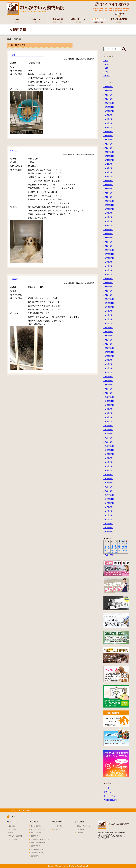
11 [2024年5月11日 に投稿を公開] (123, 546)
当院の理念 (12, 826)
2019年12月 (109, 397)
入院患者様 (18, 39)
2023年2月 (108, 242)
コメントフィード (111, 796)
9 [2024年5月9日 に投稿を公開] (116, 546)
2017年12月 (109, 495)
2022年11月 (109, 254)
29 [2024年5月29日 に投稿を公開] (112, 552)
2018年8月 (108, 462)
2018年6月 (108, 471)
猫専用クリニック (37, 836)
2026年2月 (108, 95)
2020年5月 (108, 377)
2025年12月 (109, 103)
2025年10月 (109, 111)
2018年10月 (109, 454)
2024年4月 (108, 185)
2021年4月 (108, 332)
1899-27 (14, 279)
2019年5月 (108, 426)
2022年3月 (108, 287)
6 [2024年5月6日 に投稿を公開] (105, 546)
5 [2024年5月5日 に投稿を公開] (126, 544)
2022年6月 (108, 275)
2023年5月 (108, 230)
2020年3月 (108, 385)
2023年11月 (109, 205)
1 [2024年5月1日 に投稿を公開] (112, 544)
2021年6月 (108, 324)
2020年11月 (109, 352)
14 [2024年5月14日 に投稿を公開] (109, 548)
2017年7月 (108, 515)
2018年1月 (108, 491)
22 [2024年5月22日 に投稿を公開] (112, 550)
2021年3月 (108, 336)
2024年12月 (109, 152)
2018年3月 (108, 483)
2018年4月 (108, 479)
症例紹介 (80, 833)
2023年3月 (108, 238)
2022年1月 (108, 295)
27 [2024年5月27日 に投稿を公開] (105, 552)
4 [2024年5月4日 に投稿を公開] (123, 544)
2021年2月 (108, 340)
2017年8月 (108, 511)
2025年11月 (109, 107)
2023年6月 (108, 226)
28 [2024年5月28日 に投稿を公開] (109, 552)
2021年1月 (108, 344)
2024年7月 (108, 172)
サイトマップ (26, 810)
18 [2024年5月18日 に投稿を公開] (123, 548)
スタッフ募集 (13, 839)
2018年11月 (109, 450)
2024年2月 (108, 193)
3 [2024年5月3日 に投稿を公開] (119, 544)
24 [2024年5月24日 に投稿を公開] (119, 550)
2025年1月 (108, 148)
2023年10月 (109, 209)
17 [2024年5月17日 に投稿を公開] (119, 548)
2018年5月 (108, 475)
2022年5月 (108, 279)
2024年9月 (108, 164)
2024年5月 (108, 181)
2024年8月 (108, 168)
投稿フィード (109, 792)
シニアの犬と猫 (36, 833)
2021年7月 (108, 319)
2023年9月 (108, 213)
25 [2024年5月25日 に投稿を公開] (123, 550)
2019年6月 (108, 422)
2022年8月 (108, 266)
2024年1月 (108, 197)
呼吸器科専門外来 (37, 849)
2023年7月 (108, 221)
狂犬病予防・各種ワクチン (40, 839)
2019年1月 (108, 442)
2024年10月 (109, 160)
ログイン (107, 788)
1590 (106, 68)
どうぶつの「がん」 (38, 829)
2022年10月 (109, 258)
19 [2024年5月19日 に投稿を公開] (126, 548)
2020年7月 (108, 368)
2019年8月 (108, 413)
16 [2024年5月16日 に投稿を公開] (116, 548)
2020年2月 (108, 389)
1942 (13, 55)
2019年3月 (108, 434)
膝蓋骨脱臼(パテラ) (38, 853)
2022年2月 (108, 291)
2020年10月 (109, 356)
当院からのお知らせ (83, 826)
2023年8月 (108, 217)
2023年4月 (108, 234)
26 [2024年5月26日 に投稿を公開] (126, 550)
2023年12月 (109, 201)
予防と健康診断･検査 (38, 843)
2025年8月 (108, 119)
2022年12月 (109, 250)
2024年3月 (108, 189)
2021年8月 (108, 315)
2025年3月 (108, 140)
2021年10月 (109, 307)
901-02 (107, 64)
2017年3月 (108, 532)
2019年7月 (108, 417)
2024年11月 (109, 156)
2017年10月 (109, 503)
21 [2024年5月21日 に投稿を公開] (109, 550)
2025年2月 (108, 144)
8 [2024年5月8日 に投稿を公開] (112, 546)
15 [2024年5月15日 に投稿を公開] (112, 548)
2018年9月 (108, 458)
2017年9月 (108, 507)
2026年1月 (108, 99)
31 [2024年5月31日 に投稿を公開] (119, 552)
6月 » (112, 555)
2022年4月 (108, 283)
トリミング (58, 829)
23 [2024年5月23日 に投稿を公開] (116, 550)
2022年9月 (108, 262)
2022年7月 (108, 270)
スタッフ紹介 (13, 829)
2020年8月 (108, 364)
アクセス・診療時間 (15, 836)
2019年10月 (109, 405)
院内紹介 (11, 833)
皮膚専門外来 (36, 846)
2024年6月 (108, 177)
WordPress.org (110, 800)
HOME (9, 39)
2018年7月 (108, 466)
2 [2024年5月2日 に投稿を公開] (116, 544)
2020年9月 (108, 360)
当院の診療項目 (36, 826)
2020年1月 (108, 393)
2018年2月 (108, 487)
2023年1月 (108, 246)
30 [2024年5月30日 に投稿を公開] (116, 552)
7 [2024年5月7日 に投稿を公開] (109, 546)
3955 (106, 61)
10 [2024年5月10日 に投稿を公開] (119, 546)
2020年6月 (108, 373)
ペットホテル (58, 826)
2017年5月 (108, 524)
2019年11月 (109, 401)
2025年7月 (108, 123)
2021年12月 (109, 299)
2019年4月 (108, 430)
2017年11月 (109, 499)
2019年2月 (108, 438)
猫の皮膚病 (35, 856)
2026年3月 (108, 91)
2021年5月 (108, 328)
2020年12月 (109, 348)
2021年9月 (108, 311)
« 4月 (106, 555)
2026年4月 (108, 87)
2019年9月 (108, 409)
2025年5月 (108, 132)
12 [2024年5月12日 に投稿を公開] (126, 546)
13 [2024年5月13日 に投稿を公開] (105, 548)
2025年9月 (108, 115)
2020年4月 (108, 381)
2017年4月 (108, 528)
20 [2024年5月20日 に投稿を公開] (105, 550)
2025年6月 (108, 128)
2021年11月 (109, 303)
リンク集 (12, 810)
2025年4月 (108, 136)
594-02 (14, 151)
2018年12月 (109, 446)
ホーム (13, 817)
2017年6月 (108, 520)
